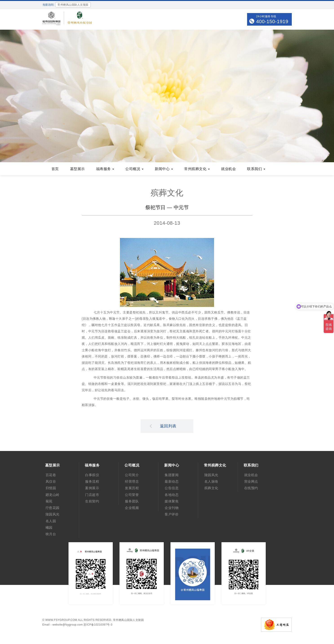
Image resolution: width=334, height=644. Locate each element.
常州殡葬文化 (197, 169)
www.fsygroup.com (61, 620)
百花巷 (51, 475)
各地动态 (172, 495)
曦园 (49, 527)
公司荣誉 (132, 495)
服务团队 (132, 501)
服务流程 (92, 481)
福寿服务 (105, 169)
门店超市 (92, 495)
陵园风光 (53, 514)
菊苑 (49, 501)
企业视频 (132, 508)
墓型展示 (77, 169)
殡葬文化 (211, 488)
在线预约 (251, 488)
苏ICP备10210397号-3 (98, 625)
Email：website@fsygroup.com (63, 625)
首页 (55, 169)
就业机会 (228, 169)
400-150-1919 (272, 21)
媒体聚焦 (172, 501)
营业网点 (251, 481)
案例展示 (92, 488)
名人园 (51, 521)
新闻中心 (164, 169)
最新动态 (172, 481)
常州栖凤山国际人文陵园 (128, 620)
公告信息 (172, 488)
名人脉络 (211, 481)
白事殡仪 (92, 475)
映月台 (51, 534)
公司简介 (132, 475)
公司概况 (134, 169)
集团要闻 (172, 475)
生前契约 (92, 501)
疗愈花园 (53, 508)
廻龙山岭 (53, 495)
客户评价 (172, 514)
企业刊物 (172, 508)
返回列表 (163, 426)
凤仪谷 (51, 481)
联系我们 (256, 169)
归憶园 (51, 488)
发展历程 (132, 488)
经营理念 (132, 481)
